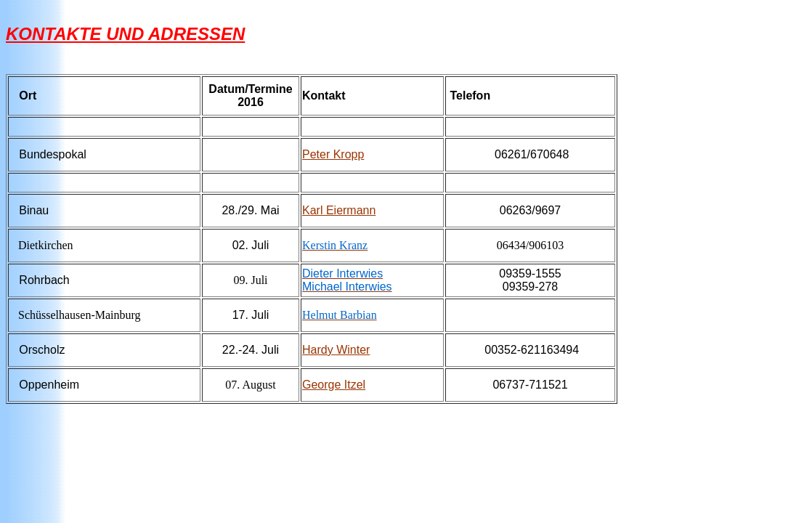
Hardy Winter (336, 350)
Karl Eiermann (339, 210)
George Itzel (334, 385)
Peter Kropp (333, 154)
